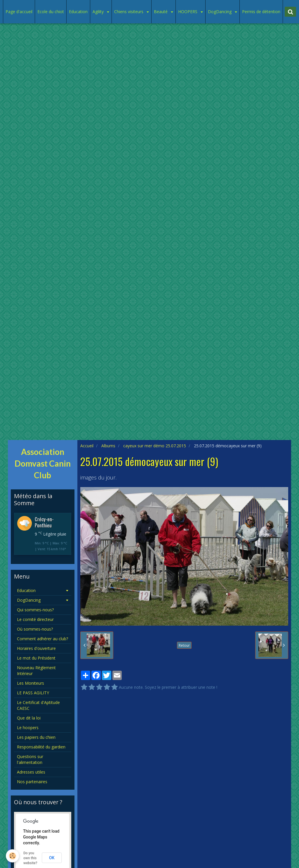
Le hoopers (28, 728)
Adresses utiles (31, 772)
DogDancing (220, 12)
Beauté (161, 12)
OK (52, 858)
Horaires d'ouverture (36, 648)
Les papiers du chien (36, 737)
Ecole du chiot (51, 12)
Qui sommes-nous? (35, 610)
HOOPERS (188, 12)
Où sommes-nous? (35, 629)
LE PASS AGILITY (33, 693)
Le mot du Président (36, 658)
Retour (184, 645)
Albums (108, 446)
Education (78, 12)
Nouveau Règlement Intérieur (36, 671)
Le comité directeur (35, 619)
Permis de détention (261, 12)
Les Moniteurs (31, 683)
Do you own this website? (30, 858)
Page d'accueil (19, 12)
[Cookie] (12, 856)
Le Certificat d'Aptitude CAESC (38, 705)
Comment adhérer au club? (42, 639)
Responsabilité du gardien (41, 747)
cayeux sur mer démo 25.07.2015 (155, 446)
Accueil (87, 446)
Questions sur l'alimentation (30, 759)
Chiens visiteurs (129, 12)
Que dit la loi (29, 718)
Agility (99, 12)
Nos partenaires (32, 782)
